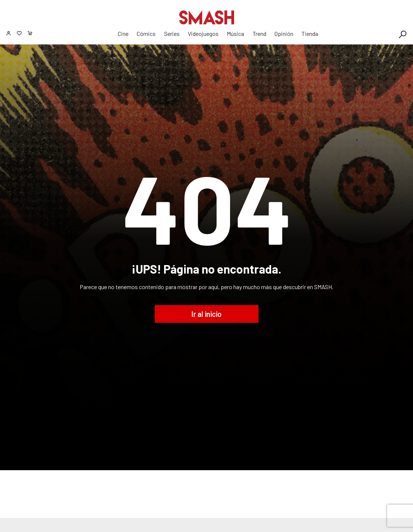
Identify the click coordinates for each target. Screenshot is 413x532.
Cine (123, 34)
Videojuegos (203, 34)
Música (235, 34)
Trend (259, 34)
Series (172, 34)
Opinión (284, 34)
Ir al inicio (206, 314)
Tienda (310, 34)
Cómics (146, 34)
